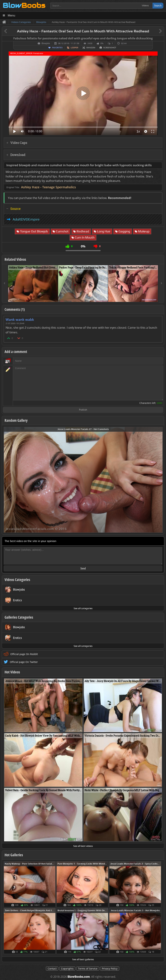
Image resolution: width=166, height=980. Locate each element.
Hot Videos (12, 672)
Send (83, 568)
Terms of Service (88, 969)
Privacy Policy (110, 969)
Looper (74, 48)
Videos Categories (17, 580)
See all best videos (83, 846)
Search (158, 6)
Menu (11, 15)
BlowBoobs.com (79, 977)
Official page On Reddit (24, 654)
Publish (83, 410)
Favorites (57, 48)
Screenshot (110, 48)
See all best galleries (83, 959)
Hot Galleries (14, 855)
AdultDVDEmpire (26, 219)
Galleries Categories (19, 617)
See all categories (83, 608)
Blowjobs (46, 43)
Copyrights (67, 969)
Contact (52, 969)
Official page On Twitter (24, 662)
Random (91, 48)
